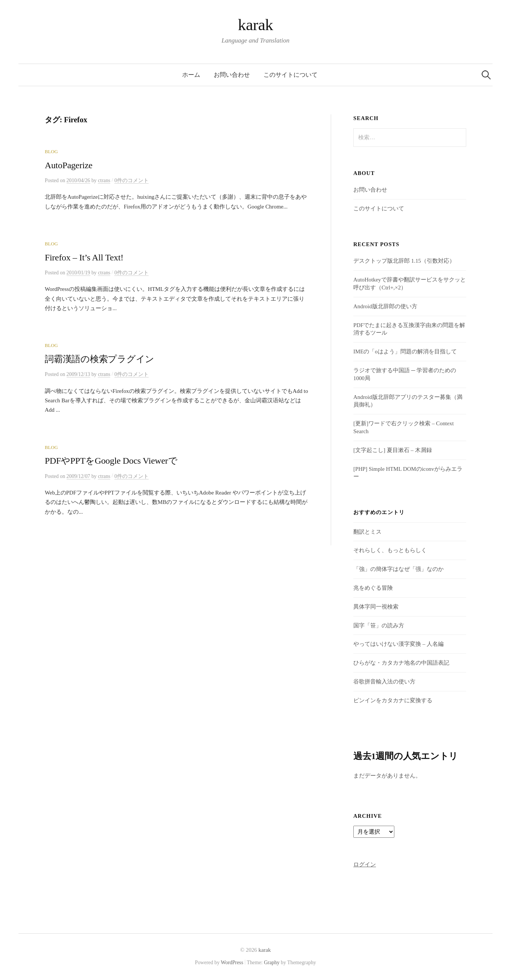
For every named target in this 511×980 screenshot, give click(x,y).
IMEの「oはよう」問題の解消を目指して (405, 352)
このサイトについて (290, 75)
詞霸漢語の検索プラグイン (100, 359)
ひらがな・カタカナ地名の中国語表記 (401, 663)
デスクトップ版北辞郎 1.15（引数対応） (404, 261)
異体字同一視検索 (376, 607)
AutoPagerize (69, 165)
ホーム (191, 75)
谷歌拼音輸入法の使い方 (384, 682)
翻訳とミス (367, 532)
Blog (51, 152)
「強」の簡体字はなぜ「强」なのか (398, 569)
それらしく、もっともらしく (390, 550)
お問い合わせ (232, 75)
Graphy (271, 962)
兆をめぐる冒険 (373, 588)
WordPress (232, 962)
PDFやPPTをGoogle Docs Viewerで (111, 461)
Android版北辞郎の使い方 (385, 306)
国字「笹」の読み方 (379, 625)
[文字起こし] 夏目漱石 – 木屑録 (392, 450)
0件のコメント (132, 180)
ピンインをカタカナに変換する (393, 700)
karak (255, 25)
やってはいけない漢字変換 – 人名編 (398, 644)
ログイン (365, 864)
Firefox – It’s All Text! (84, 257)
